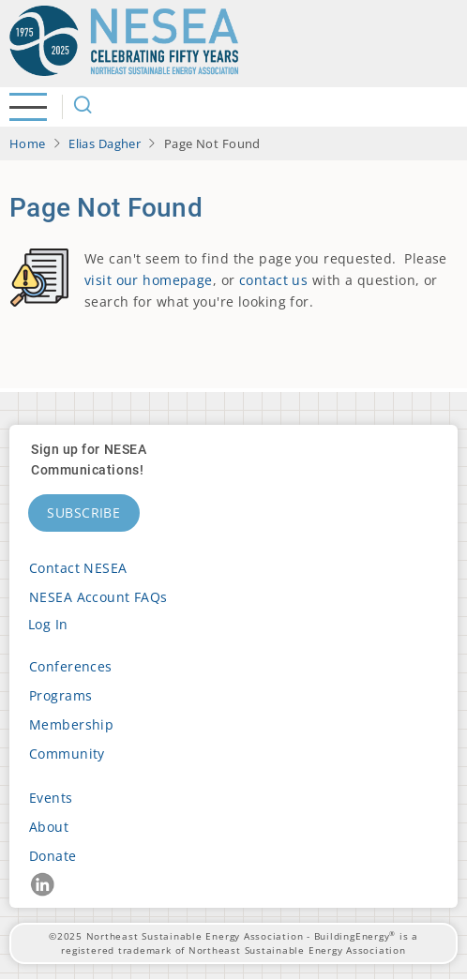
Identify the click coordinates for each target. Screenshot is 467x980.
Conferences (71, 666)
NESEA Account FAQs (98, 597)
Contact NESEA (78, 568)
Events (51, 798)
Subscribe (84, 513)
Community (67, 754)
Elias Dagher (105, 143)
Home (28, 143)
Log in (48, 624)
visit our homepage (149, 280)
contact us (273, 280)
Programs (60, 695)
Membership (71, 724)
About (49, 827)
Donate (53, 856)
